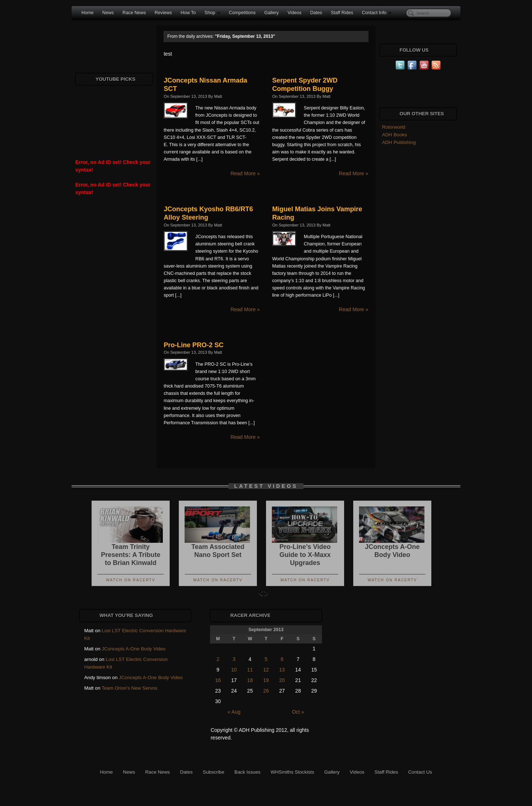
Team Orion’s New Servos (130, 688)
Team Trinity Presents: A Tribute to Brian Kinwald (131, 555)
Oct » (298, 712)
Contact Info (377, 13)
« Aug (234, 712)
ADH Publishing (399, 142)
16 (218, 680)
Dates (316, 13)
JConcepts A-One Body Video (134, 649)
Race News (134, 13)
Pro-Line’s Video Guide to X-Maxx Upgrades (305, 555)
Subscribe (213, 772)
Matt (218, 96)
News (108, 13)
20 (282, 680)
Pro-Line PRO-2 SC (194, 345)
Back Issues (247, 772)
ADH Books (394, 135)
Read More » (245, 173)
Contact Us (420, 772)
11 (250, 670)
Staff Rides (342, 13)
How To (188, 13)
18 (250, 680)
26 (266, 691)
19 (266, 680)
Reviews (163, 13)
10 (234, 670)
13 (282, 670)
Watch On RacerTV (131, 580)
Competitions (242, 13)
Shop (212, 13)
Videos (294, 13)
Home (88, 13)
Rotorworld (394, 127)
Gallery (271, 13)
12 (266, 670)
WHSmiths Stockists (293, 772)
